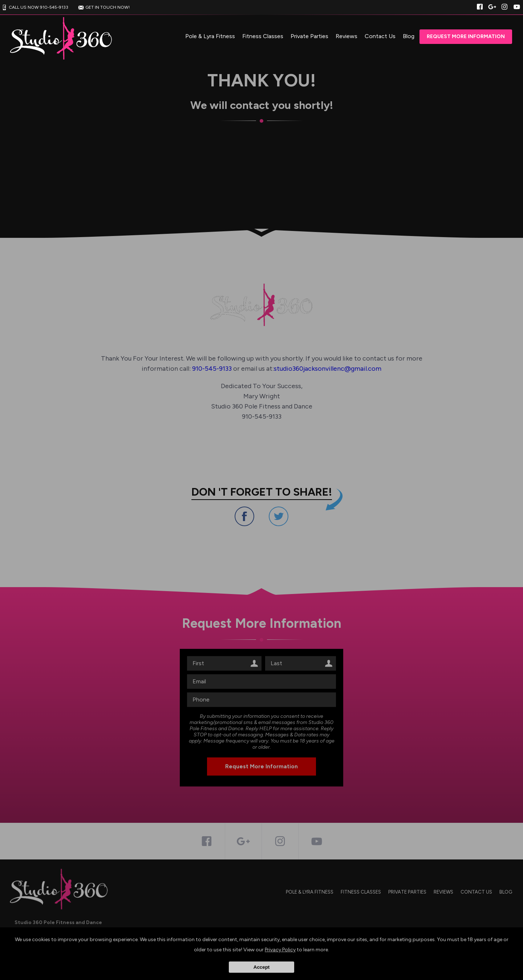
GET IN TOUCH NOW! (103, 7)
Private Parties (309, 36)
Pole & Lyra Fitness (210, 36)
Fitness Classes (263, 36)
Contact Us (380, 36)
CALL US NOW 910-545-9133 (34, 7)
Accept (261, 967)
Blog (409, 36)
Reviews (346, 36)
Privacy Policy (280, 950)
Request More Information (466, 36)
